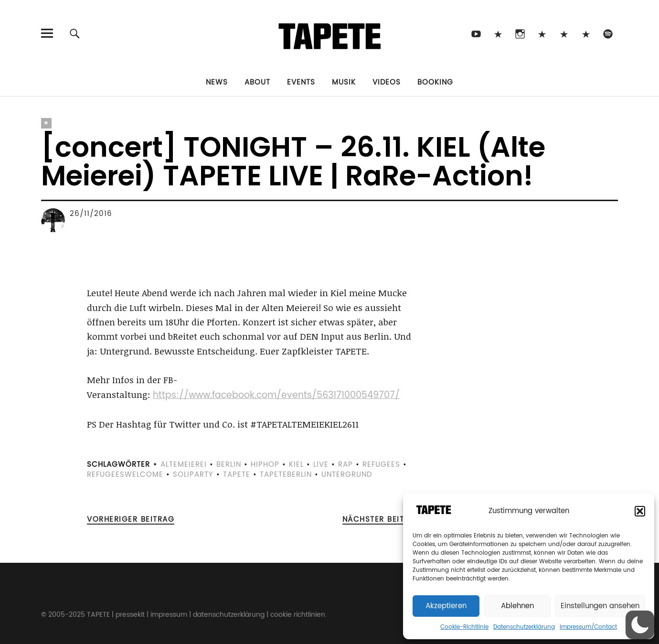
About (257, 82)
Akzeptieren (446, 606)
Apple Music (586, 33)
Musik (344, 82)
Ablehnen (517, 606)
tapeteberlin (286, 475)
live (321, 465)
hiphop (265, 465)
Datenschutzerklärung (524, 627)
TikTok (498, 33)
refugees (381, 465)
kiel (296, 465)
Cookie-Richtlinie (464, 627)
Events (301, 82)
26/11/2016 (91, 214)
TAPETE (98, 615)
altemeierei (184, 465)
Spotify (608, 33)
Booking (435, 82)
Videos (387, 82)
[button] (640, 511)
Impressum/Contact (588, 627)
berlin (229, 465)
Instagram (520, 33)
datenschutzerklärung (229, 615)
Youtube (476, 33)
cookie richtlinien (298, 615)
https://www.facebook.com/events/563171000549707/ (276, 395)
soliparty (193, 475)
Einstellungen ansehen (600, 606)
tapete (237, 475)
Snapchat (564, 33)
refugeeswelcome (125, 475)
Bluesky (542, 33)
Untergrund (347, 475)
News (217, 82)
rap (345, 465)
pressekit (130, 615)
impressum (169, 615)
